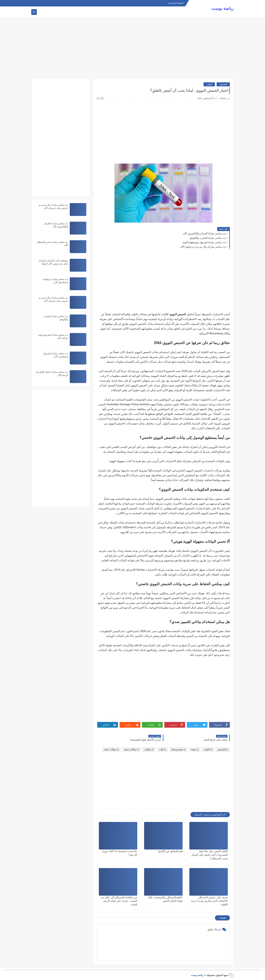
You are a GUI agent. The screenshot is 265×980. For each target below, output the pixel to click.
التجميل (223, 84)
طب (162, 749)
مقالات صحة (131, 749)
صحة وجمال (178, 749)
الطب (209, 84)
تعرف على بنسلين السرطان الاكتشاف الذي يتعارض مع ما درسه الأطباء (210, 901)
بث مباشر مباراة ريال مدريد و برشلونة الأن (203, 247)
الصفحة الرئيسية (176, 3)
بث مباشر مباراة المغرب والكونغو (208, 238)
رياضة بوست (222, 8)
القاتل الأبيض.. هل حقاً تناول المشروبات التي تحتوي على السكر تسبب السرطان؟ (210, 855)
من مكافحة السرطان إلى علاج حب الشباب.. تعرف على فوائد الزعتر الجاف (119, 901)
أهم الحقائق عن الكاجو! (170, 851)
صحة (195, 749)
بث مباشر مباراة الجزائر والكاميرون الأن (204, 234)
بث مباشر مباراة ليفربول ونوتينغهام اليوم (204, 242)
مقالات (149, 749)
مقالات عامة (111, 749)
